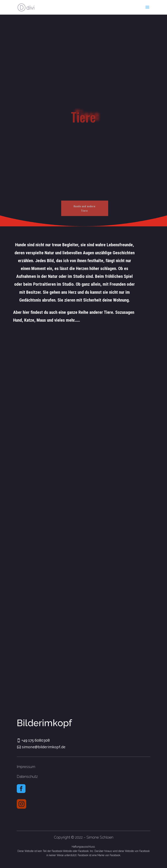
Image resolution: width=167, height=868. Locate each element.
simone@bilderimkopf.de (44, 747)
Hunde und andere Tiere (85, 212)
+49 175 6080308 (36, 740)
